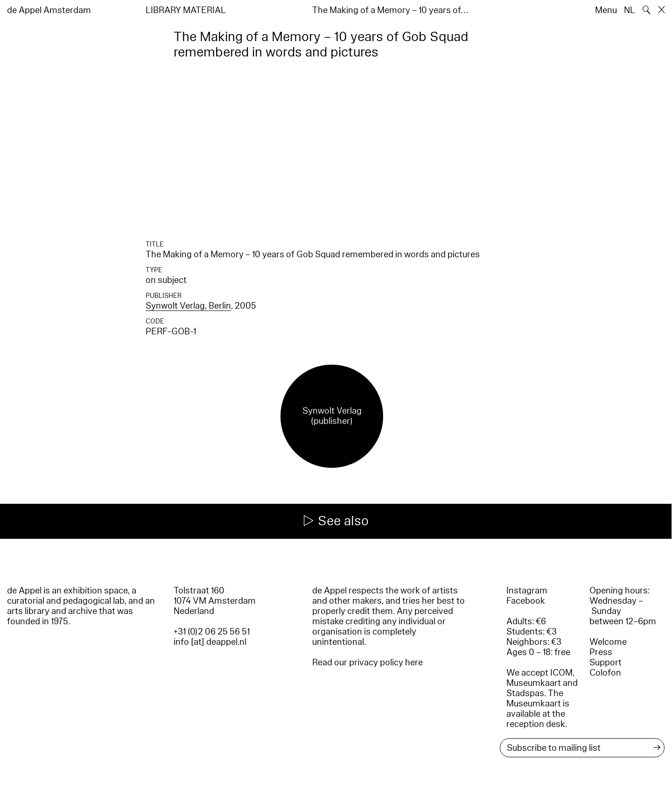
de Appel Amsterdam (49, 10)
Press (601, 652)
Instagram (527, 591)
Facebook (526, 601)
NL (630, 10)
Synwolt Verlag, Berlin (188, 306)
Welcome (608, 642)
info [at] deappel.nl (210, 642)
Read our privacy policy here (367, 663)
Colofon (605, 673)
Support (605, 663)
